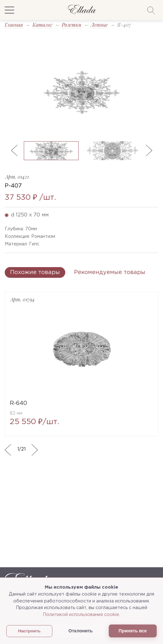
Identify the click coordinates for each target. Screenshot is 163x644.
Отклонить (81, 631)
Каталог (42, 25)
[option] (81, 92)
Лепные (99, 25)
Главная (14, 25)
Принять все (133, 631)
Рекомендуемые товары (110, 272)
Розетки (72, 25)
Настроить (29, 631)
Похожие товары (35, 272)
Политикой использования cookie (81, 615)
